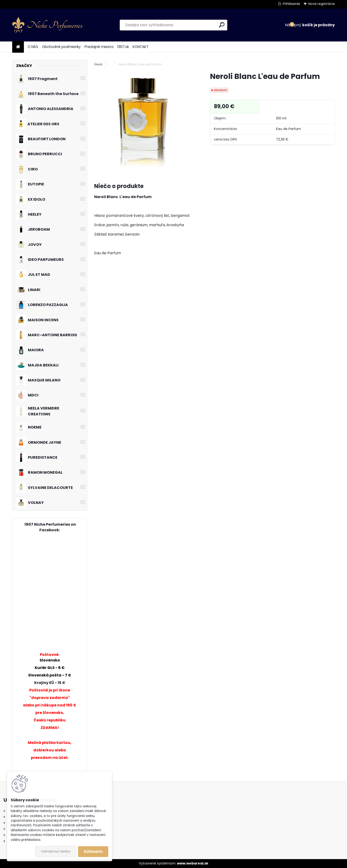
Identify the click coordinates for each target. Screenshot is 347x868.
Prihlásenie (291, 4)
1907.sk (123, 47)
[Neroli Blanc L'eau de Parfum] (145, 121)
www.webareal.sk (193, 863)
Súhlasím (93, 851)
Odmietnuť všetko (56, 851)
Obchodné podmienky (61, 47)
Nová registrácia (322, 4)
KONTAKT (141, 47)
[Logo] (47, 25)
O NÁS (33, 47)
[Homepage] (18, 47)
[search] (222, 25)
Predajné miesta (99, 47)
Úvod (98, 64)
